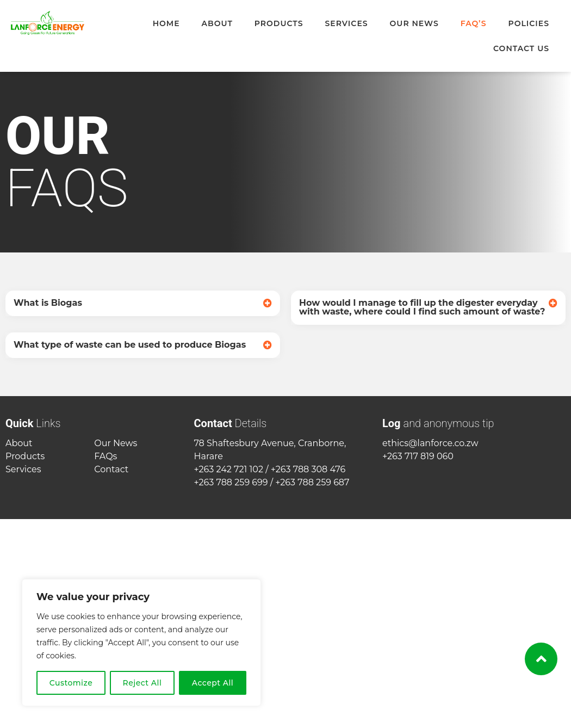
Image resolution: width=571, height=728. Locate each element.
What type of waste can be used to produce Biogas (130, 345)
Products (279, 23)
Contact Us (521, 48)
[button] (143, 303)
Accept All (213, 683)
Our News (414, 23)
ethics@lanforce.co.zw (430, 443)
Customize (71, 683)
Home (166, 23)
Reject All (142, 683)
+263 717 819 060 (418, 456)
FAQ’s (474, 23)
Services (346, 23)
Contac (110, 469)
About (217, 23)
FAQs (105, 456)
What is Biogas (48, 303)
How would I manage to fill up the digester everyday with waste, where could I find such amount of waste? (422, 307)
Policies (529, 23)
